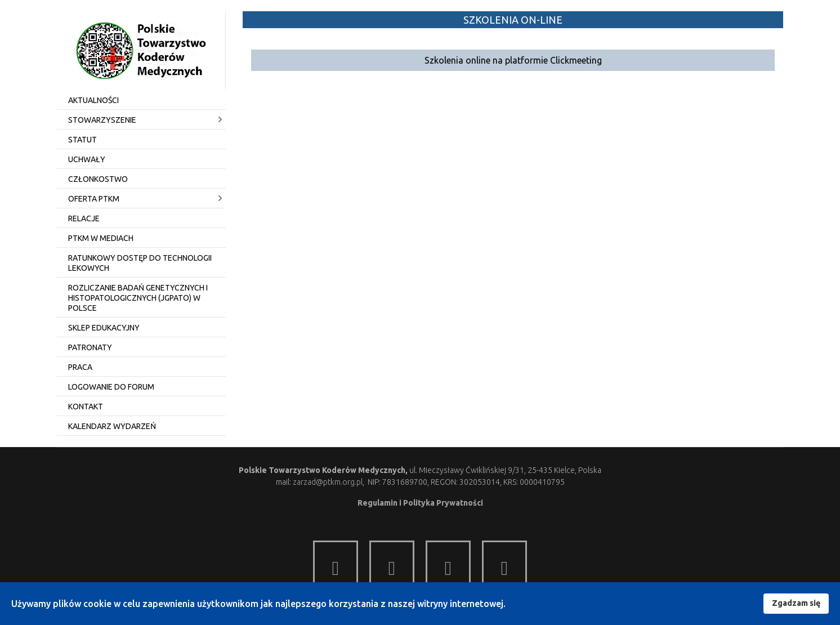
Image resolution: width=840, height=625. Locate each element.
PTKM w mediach (101, 238)
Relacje (84, 218)
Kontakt (86, 407)
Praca (80, 367)
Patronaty (90, 347)
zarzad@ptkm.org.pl (328, 482)
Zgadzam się (796, 603)
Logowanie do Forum (111, 387)
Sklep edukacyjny (104, 328)
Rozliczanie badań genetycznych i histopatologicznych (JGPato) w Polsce (138, 298)
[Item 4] (504, 563)
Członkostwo (98, 179)
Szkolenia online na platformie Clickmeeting (513, 60)
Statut (82, 140)
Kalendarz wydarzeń (112, 426)
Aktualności (93, 100)
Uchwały (87, 159)
